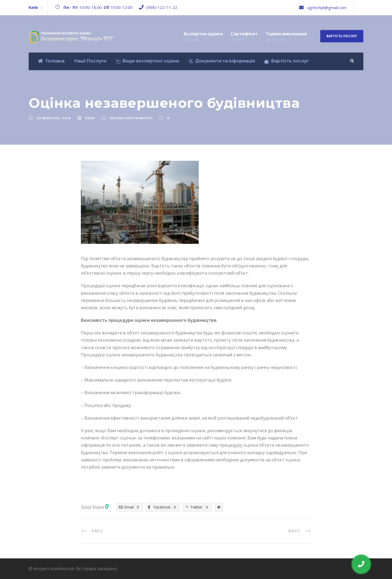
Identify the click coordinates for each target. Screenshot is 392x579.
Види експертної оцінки (148, 61)
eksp (90, 118)
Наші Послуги (90, 61)
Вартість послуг (342, 36)
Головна (51, 61)
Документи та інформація (222, 61)
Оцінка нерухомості (131, 118)
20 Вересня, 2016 (54, 118)
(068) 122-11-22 (162, 7)
